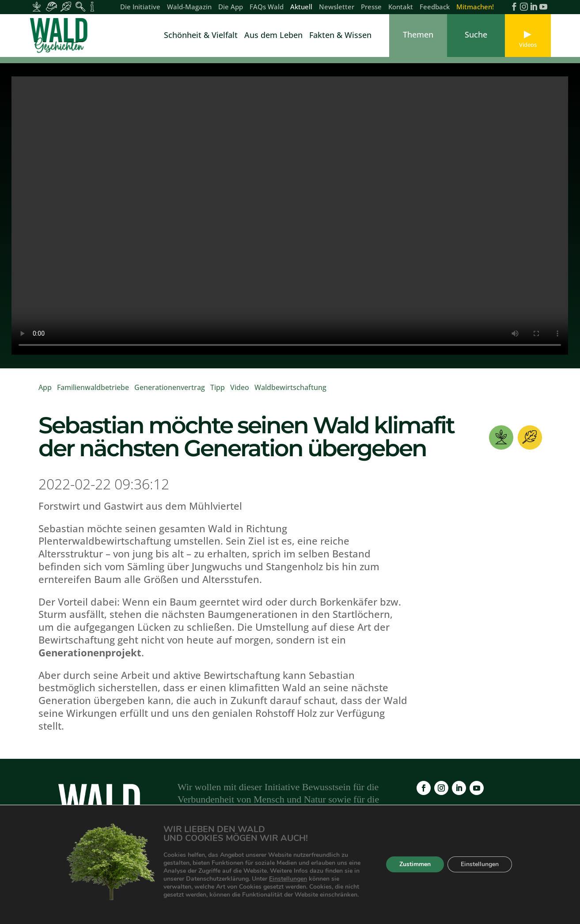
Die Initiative (140, 7)
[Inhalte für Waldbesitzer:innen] (37, 7)
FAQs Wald (267, 7)
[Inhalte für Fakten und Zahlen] (92, 7)
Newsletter (337, 7)
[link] (61, 36)
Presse (371, 7)
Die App (231, 7)
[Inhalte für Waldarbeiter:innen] (51, 7)
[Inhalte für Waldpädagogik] (81, 7)
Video (240, 387)
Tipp (218, 387)
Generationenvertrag (170, 387)
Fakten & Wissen (340, 36)
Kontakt (401, 7)
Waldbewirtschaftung (290, 387)
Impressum (346, 872)
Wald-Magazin (189, 7)
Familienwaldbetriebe (93, 387)
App (45, 387)
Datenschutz (396, 872)
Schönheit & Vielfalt (201, 36)
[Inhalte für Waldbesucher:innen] (66, 7)
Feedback (435, 7)
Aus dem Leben (273, 36)
